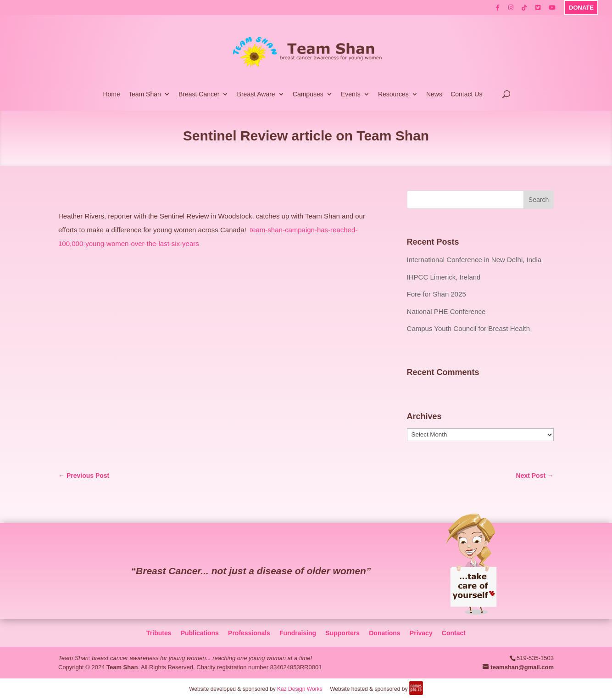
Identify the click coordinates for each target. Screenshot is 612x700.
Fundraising (298, 633)
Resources (393, 94)
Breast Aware (256, 94)
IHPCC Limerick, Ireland (444, 277)
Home (111, 94)
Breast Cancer (199, 94)
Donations (384, 633)
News (434, 94)
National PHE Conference (446, 311)
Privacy (421, 633)
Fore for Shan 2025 (437, 294)
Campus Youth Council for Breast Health (468, 328)
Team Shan (145, 94)
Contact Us (466, 94)
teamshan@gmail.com (522, 667)
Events (351, 94)
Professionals (249, 633)
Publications (200, 633)
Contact (454, 633)
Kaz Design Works (300, 689)
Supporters (342, 633)
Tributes (159, 633)
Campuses (308, 94)
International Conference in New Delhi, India (474, 260)
